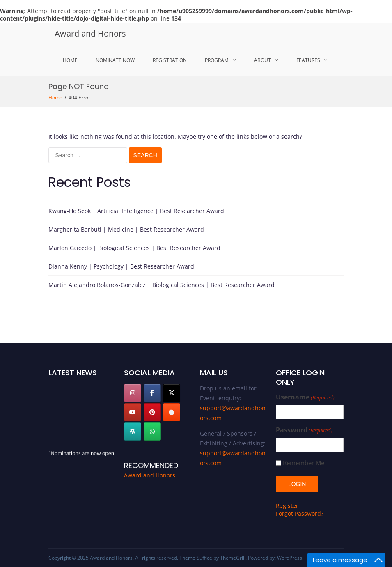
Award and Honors (90, 33)
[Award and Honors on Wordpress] (133, 432)
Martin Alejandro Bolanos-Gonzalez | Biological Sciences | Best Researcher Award (162, 285)
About (262, 60)
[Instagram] (133, 393)
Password (304, 430)
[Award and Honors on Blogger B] (172, 412)
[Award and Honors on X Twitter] (172, 393)
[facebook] (152, 393)
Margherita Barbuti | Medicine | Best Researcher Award (126, 229)
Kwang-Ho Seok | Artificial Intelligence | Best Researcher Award (136, 211)
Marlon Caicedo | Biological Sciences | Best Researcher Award (134, 248)
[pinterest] (152, 412)
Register (287, 506)
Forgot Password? (300, 513)
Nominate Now (115, 60)
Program (217, 60)
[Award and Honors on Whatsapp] (152, 432)
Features (308, 60)
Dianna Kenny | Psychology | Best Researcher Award (121, 266)
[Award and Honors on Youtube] (133, 412)
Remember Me (304, 463)
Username (305, 397)
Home (70, 60)
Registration (170, 60)
